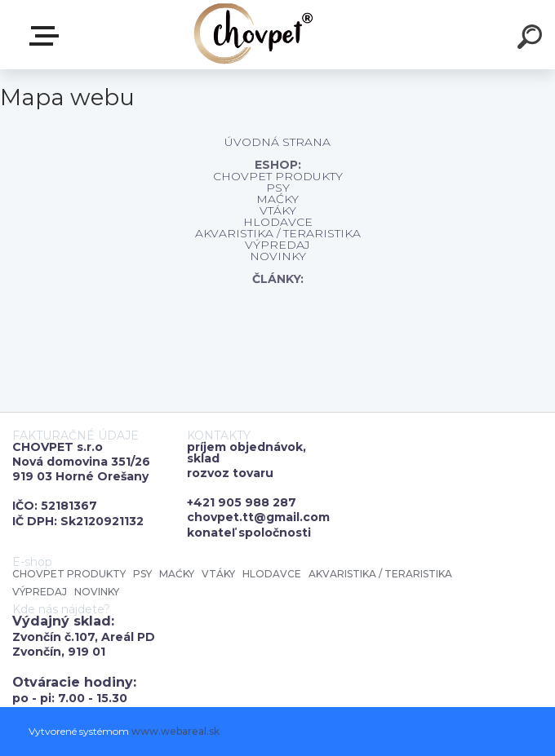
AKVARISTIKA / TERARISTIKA (278, 233)
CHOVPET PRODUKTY (278, 176)
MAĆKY (277, 199)
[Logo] (253, 35)
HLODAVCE (278, 222)
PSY (278, 188)
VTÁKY (278, 210)
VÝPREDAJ (277, 245)
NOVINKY (278, 256)
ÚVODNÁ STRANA (277, 142)
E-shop (47, 36)
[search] (532, 39)
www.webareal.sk (175, 731)
